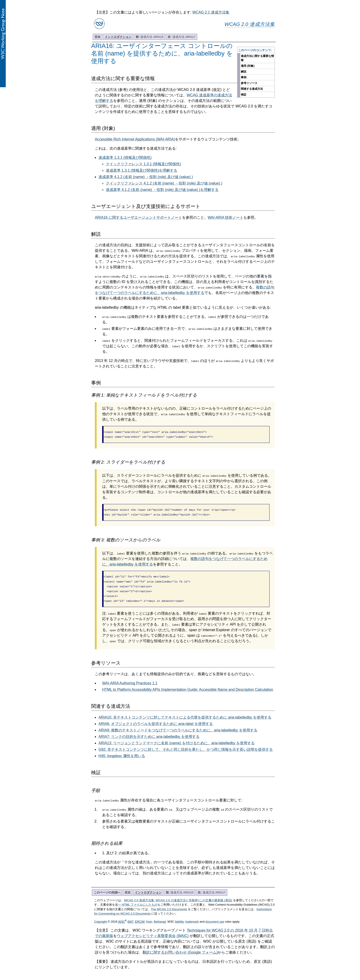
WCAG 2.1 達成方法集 (211, 12)
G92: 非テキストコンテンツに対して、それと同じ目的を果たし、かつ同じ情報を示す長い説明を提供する (186, 745)
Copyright (101, 917)
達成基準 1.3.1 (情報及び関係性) (125, 158)
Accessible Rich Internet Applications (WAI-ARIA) (135, 139)
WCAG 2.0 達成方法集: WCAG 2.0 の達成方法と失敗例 (161, 896)
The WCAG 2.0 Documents (169, 905)
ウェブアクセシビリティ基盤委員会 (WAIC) (153, 931)
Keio (149, 917)
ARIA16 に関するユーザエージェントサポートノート (138, 217)
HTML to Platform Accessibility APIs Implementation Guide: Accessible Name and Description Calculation (188, 685)
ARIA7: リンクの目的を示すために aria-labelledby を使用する (149, 732)
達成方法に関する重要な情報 (257, 58)
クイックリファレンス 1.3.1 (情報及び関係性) (143, 164)
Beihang (159, 917)
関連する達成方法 (252, 89)
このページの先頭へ (107, 888)
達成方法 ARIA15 (150, 37)
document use (215, 917)
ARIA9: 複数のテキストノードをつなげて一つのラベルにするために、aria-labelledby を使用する (178, 726)
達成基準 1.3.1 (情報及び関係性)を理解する (142, 170)
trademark (192, 917)
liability (179, 917)
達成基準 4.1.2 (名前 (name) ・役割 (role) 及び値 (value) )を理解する (162, 190)
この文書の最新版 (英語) (216, 896)
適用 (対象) (248, 66)
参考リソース (249, 83)
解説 (244, 72)
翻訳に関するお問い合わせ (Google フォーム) (180, 948)
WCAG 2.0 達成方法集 (250, 24)
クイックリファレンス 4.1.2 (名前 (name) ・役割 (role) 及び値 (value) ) (164, 183)
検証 (244, 95)
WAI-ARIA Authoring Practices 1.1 (130, 679)
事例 (244, 77)
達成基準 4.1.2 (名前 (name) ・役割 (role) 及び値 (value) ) (146, 177)
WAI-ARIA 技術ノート (226, 217)
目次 (98, 37)
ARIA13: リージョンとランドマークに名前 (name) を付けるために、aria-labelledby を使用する (177, 738)
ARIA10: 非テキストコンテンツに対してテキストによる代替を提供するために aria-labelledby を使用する (185, 713)
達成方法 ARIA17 (181, 37)
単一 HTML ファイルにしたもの (136, 900)
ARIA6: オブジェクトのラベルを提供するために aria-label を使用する (156, 719)
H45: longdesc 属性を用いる (122, 751)
